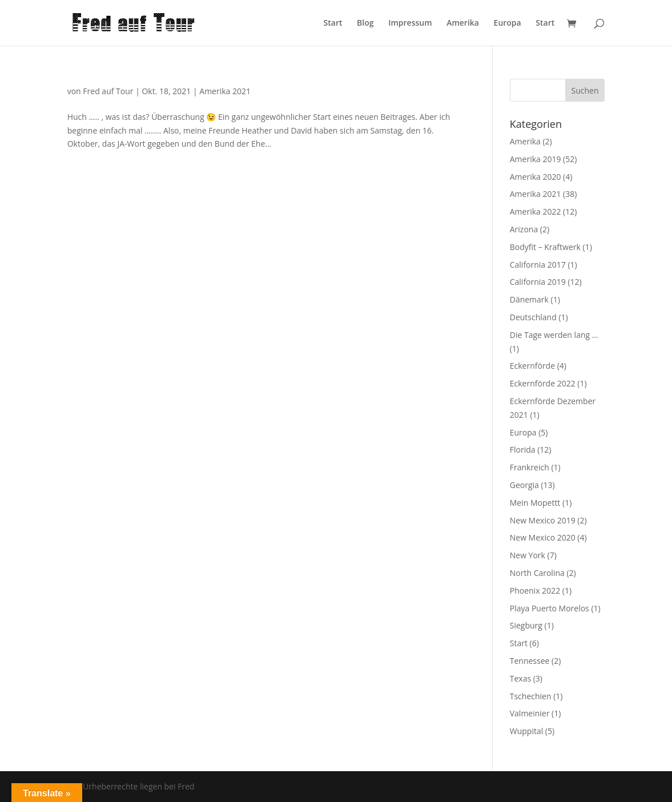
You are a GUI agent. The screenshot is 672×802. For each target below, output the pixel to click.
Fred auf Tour (108, 91)
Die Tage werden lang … (554, 335)
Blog (365, 23)
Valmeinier (530, 713)
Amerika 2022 (536, 211)
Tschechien (531, 696)
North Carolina (537, 573)
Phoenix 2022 (535, 591)
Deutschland (533, 317)
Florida (523, 450)
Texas (520, 678)
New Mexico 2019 (543, 520)
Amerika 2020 (536, 177)
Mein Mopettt (535, 503)
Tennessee (530, 661)
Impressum (410, 23)
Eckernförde (532, 366)
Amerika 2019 (536, 159)
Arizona (524, 229)
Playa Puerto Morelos (550, 608)
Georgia (524, 485)
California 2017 (538, 265)
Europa (508, 23)
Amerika (463, 23)
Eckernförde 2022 (543, 383)
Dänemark (529, 299)
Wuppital (526, 731)
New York (528, 555)
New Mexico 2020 (543, 537)
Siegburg (526, 625)
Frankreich (530, 467)
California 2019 (538, 282)
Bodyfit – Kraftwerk (545, 247)
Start (333, 23)
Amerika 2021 (225, 91)
